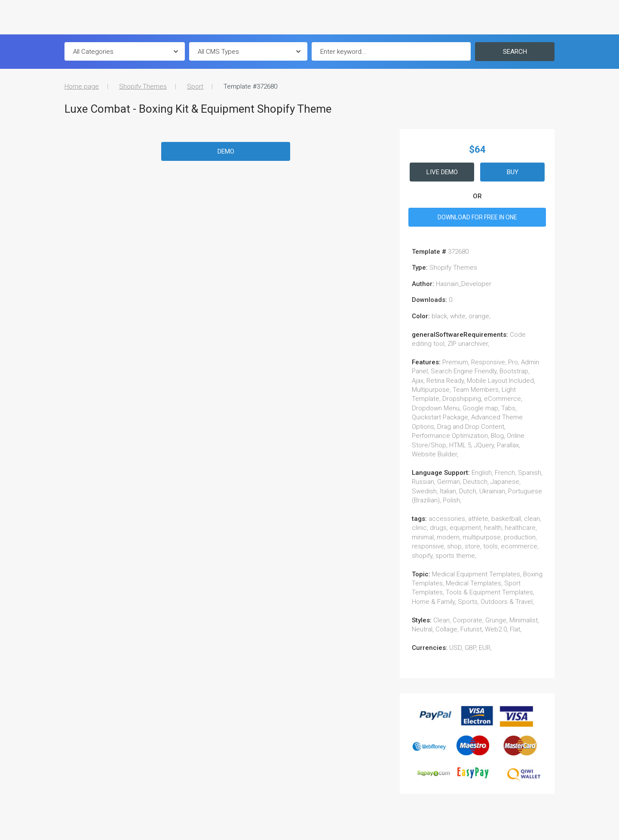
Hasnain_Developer (464, 284)
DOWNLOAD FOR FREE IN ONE (477, 217)
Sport (195, 86)
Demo (226, 151)
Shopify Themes (143, 86)
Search (515, 52)
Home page (82, 86)
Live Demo (442, 172)
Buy (513, 172)
